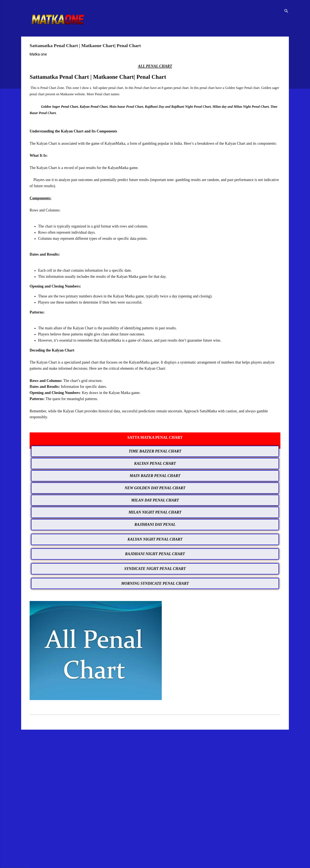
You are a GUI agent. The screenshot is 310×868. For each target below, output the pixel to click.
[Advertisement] (145, 766)
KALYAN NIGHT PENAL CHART (155, 539)
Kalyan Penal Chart (94, 107)
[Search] (286, 12)
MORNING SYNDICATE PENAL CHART (155, 583)
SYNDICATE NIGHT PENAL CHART (155, 569)
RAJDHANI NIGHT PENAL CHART (155, 554)
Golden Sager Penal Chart (60, 107)
